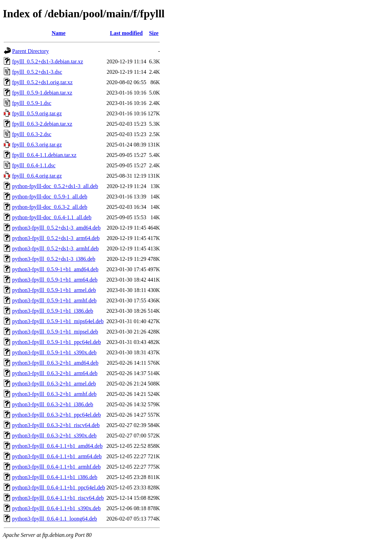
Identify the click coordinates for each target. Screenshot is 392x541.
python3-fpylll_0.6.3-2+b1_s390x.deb (54, 436)
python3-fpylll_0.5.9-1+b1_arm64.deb (55, 280)
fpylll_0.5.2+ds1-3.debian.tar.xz (48, 61)
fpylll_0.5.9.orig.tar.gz (37, 113)
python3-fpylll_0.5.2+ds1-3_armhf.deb (55, 249)
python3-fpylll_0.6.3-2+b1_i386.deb (53, 404)
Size (154, 33)
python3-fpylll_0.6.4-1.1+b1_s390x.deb (56, 508)
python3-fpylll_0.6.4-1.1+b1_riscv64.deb (58, 498)
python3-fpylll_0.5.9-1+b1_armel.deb (54, 290)
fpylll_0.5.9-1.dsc (32, 103)
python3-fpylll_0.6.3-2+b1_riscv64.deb (56, 425)
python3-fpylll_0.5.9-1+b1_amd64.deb (55, 269)
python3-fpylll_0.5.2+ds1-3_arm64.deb (56, 238)
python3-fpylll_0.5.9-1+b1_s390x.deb (54, 352)
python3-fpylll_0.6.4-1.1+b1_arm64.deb (57, 456)
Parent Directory (30, 51)
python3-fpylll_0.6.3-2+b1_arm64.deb (55, 373)
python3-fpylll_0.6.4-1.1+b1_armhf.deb (56, 467)
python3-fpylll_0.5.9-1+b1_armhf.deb (54, 300)
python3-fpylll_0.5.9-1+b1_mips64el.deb (58, 321)
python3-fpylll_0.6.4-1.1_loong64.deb (54, 519)
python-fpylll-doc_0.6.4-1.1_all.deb (52, 217)
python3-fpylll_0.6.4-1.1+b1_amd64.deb (57, 446)
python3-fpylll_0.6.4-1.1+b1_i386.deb (55, 477)
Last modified (126, 33)
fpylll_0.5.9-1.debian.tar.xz (42, 93)
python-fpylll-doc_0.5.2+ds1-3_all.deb (55, 186)
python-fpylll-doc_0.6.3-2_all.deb (50, 207)
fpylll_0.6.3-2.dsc (32, 134)
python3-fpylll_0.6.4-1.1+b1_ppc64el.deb (59, 487)
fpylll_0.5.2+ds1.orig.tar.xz (42, 82)
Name (58, 33)
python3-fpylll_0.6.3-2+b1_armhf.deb (54, 394)
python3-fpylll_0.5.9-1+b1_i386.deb (53, 311)
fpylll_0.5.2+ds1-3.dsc (37, 72)
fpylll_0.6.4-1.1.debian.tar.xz (44, 155)
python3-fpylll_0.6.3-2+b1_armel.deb (54, 384)
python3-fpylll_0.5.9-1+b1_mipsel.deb (55, 332)
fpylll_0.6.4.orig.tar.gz (37, 176)
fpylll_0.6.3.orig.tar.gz (37, 145)
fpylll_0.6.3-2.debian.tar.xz (42, 124)
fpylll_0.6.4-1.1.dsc (34, 165)
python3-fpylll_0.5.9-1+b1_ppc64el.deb (57, 342)
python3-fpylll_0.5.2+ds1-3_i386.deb (54, 259)
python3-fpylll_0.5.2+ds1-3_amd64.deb (56, 228)
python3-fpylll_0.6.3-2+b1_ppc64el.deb (57, 415)
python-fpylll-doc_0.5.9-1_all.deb (50, 197)
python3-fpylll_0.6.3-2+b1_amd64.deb (55, 363)
